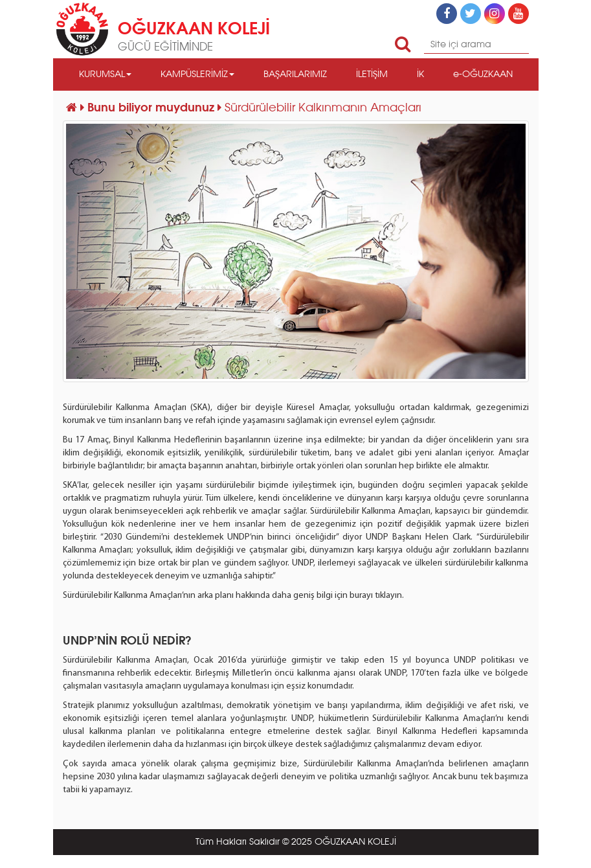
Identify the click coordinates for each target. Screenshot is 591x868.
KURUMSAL (105, 74)
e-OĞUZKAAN (483, 74)
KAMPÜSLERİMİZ (197, 74)
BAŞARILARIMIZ (295, 74)
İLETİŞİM (372, 74)
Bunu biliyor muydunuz (152, 108)
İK (420, 74)
